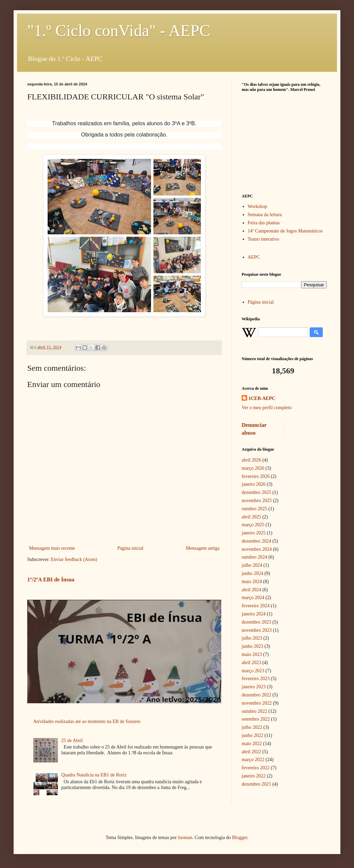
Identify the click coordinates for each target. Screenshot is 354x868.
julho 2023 (252, 638)
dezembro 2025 (256, 492)
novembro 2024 (257, 549)
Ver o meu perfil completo (267, 408)
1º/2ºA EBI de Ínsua (51, 580)
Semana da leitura (265, 215)
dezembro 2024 (256, 541)
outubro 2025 (254, 509)
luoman (185, 838)
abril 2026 (251, 460)
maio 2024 (252, 582)
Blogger (240, 838)
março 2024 (253, 598)
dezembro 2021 (256, 784)
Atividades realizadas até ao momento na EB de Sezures (87, 721)
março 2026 (253, 468)
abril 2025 (251, 517)
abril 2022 (251, 752)
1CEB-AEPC (262, 398)
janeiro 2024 (254, 614)
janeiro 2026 (254, 484)
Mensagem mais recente (52, 548)
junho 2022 (252, 735)
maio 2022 (252, 744)
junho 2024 (252, 573)
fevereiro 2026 (256, 476)
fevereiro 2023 (256, 679)
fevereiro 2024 (256, 606)
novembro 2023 (257, 630)
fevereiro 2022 (256, 768)
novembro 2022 (257, 703)
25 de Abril (72, 741)
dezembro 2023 (256, 622)
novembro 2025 (257, 501)
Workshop (258, 206)
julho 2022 (252, 727)
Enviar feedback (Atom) (74, 559)
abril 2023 (251, 663)
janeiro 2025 (254, 533)
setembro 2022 (256, 719)
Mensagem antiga (203, 548)
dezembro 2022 (256, 695)
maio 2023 (252, 654)
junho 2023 (252, 646)
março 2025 (253, 525)
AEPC (254, 257)
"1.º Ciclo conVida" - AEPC (119, 30)
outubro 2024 (254, 557)
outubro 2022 (254, 711)
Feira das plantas (264, 223)
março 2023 (253, 671)
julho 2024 (252, 565)
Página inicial (131, 548)
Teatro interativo (264, 239)
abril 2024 (251, 590)
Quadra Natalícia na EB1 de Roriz (94, 775)
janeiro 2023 (254, 687)
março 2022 (253, 760)
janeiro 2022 (254, 776)
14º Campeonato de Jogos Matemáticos (285, 231)
